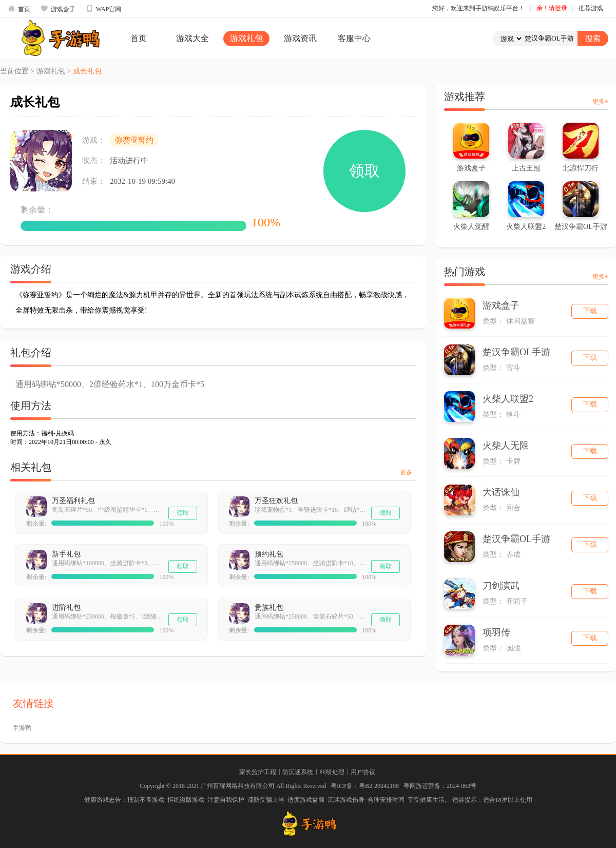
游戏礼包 (246, 38)
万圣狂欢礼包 (276, 501)
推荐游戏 (591, 8)
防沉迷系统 (298, 772)
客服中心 (354, 38)
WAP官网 (103, 9)
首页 (19, 9)
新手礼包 (66, 554)
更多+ (408, 472)
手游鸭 (22, 728)
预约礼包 (269, 554)
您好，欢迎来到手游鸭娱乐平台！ (478, 8)
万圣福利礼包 (73, 501)
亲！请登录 (552, 8)
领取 (364, 171)
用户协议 (363, 772)
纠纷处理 (332, 772)
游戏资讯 (300, 38)
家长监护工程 (258, 772)
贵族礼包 (269, 608)
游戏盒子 (58, 9)
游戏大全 (192, 38)
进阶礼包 (66, 608)
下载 (590, 311)
